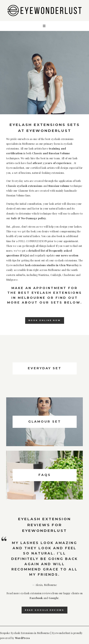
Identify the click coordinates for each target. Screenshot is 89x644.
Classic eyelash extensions (24, 186)
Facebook (36, 598)
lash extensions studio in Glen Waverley (52, 265)
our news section (67, 255)
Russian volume (59, 186)
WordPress (22, 638)
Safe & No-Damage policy (28, 218)
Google (54, 598)
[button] (44, 26)
